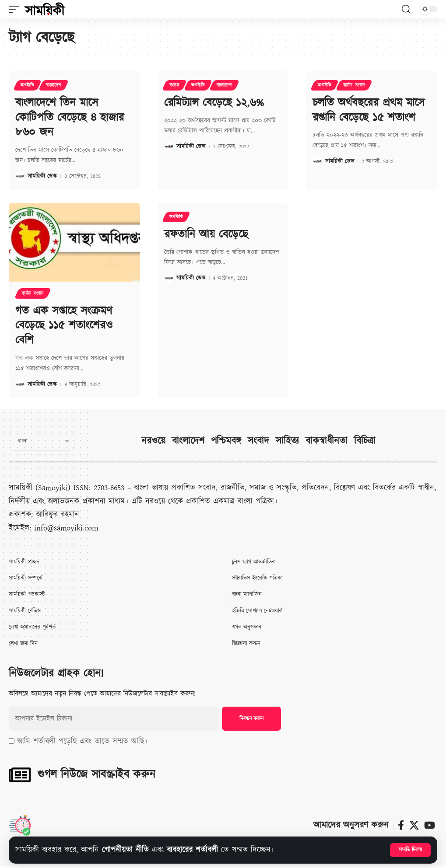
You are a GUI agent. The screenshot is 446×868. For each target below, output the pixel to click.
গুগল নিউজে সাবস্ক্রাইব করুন (96, 774)
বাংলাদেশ (54, 85)
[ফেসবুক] (401, 825)
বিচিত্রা (365, 441)
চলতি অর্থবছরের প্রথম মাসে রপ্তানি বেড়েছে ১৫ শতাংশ (369, 110)
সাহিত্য (287, 441)
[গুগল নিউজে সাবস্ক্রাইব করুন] (20, 775)
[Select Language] (42, 441)
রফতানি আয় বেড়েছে (206, 234)
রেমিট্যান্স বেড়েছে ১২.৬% (214, 103)
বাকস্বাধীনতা (327, 441)
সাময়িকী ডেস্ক (42, 176)
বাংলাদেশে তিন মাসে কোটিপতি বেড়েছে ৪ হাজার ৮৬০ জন (70, 118)
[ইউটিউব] (430, 825)
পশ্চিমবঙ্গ (226, 441)
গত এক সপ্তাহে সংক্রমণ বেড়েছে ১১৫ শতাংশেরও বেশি (64, 326)
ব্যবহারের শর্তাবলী (192, 850)
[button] (410, 850)
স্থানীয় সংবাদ (354, 85)
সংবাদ (174, 85)
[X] (414, 825)
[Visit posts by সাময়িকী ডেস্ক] (20, 176)
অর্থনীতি (27, 85)
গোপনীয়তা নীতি (125, 850)
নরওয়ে (153, 441)
